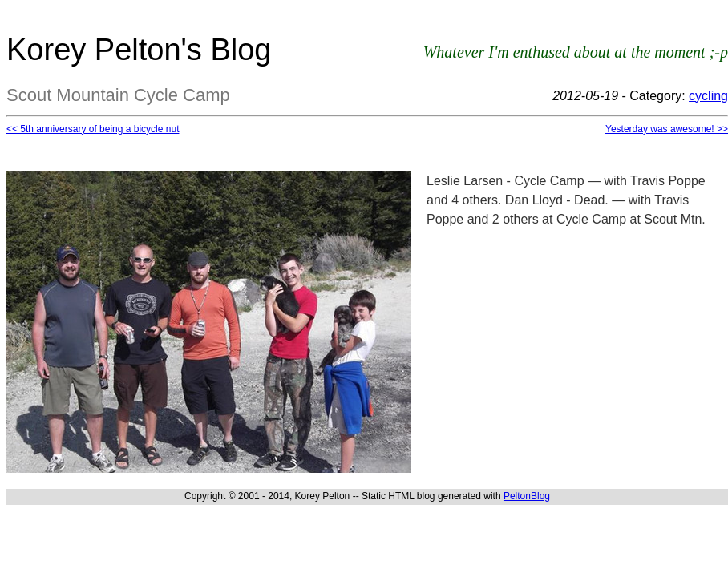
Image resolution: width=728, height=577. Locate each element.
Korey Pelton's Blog (139, 50)
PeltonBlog (527, 496)
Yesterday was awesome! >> (667, 129)
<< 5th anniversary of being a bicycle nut (93, 129)
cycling (708, 96)
